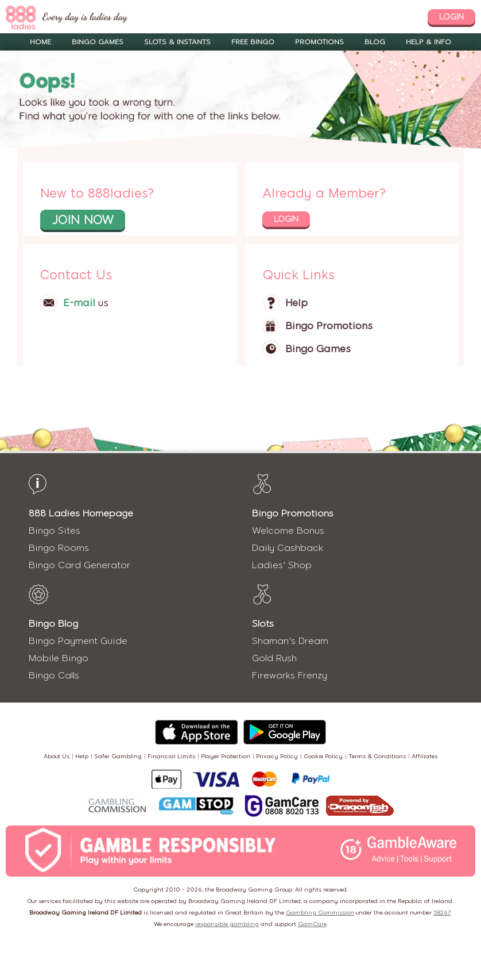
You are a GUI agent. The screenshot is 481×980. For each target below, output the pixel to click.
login (451, 17)
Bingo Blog (53, 624)
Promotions (319, 42)
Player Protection (226, 756)
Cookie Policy (323, 756)
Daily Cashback (288, 548)
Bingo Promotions (329, 326)
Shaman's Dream (290, 641)
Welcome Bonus (288, 530)
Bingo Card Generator (79, 565)
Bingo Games (98, 42)
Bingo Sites (55, 530)
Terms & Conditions (377, 756)
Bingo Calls (54, 675)
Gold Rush (274, 658)
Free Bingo (253, 42)
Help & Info (428, 42)
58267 (442, 913)
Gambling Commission (320, 913)
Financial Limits (171, 756)
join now (83, 220)
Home (40, 42)
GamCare (312, 924)
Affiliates (424, 756)
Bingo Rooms (59, 548)
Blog (375, 42)
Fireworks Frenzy (290, 675)
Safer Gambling (118, 756)
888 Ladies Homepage (81, 513)
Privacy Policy (277, 756)
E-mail (79, 303)
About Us (57, 756)
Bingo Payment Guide (78, 641)
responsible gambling (227, 924)
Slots (263, 624)
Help (296, 303)
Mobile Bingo (59, 658)
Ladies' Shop (282, 565)
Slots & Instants (177, 42)
